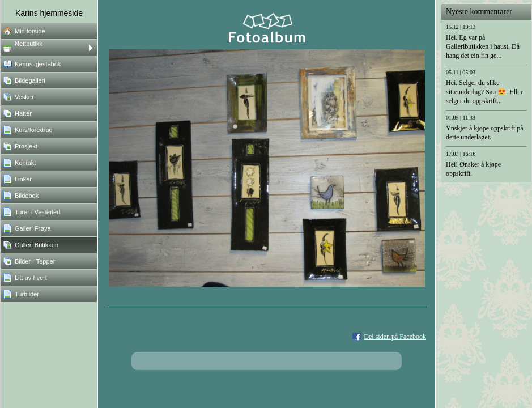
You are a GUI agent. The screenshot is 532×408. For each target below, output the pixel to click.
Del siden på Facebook (395, 337)
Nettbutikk (29, 44)
